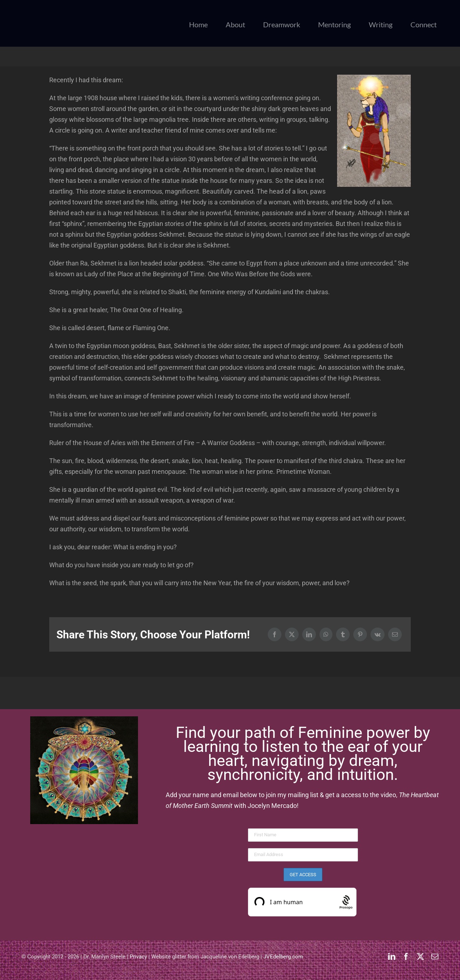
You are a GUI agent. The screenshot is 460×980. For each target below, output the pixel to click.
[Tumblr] (343, 634)
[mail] (435, 957)
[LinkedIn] (309, 634)
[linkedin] (392, 957)
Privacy (138, 957)
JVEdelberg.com (283, 957)
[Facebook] (275, 634)
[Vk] (378, 634)
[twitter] (420, 957)
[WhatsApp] (326, 634)
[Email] (395, 634)
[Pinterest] (360, 634)
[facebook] (406, 957)
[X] (292, 634)
